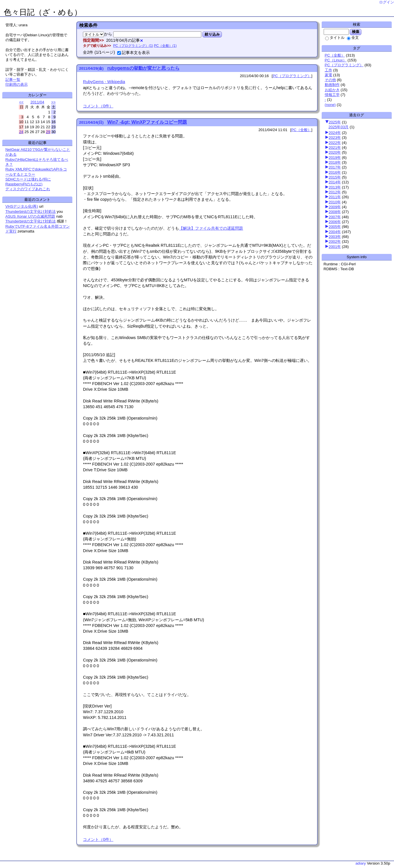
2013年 (335, 187)
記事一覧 (13, 80)
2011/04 (37, 102)
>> (53, 102)
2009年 (335, 207)
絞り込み (212, 34)
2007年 (335, 217)
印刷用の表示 (17, 84)
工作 (329, 70)
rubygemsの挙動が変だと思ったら (143, 68)
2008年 (335, 212)
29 (48, 132)
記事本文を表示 (134, 53)
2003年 (335, 237)
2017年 (335, 167)
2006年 (335, 222)
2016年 (335, 172)
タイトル (335, 38)
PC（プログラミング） (344, 65)
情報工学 (332, 95)
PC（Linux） (336, 60)
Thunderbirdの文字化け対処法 (31, 212)
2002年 (335, 241)
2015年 (335, 177)
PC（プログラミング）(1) (133, 46)
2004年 (335, 232)
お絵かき (332, 90)
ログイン (387, 2)
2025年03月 (339, 127)
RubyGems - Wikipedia (104, 82)
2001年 (335, 247)
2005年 (335, 227)
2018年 (335, 162)
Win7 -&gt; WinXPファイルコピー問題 (147, 122)
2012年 (335, 192)
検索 (356, 32)
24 (21, 132)
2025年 (335, 122)
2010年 (335, 202)
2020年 (335, 152)
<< (21, 102)
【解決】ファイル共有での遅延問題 (211, 228)
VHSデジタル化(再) (22, 206)
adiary (361, 863)
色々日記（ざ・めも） (43, 12)
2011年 (335, 197)
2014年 (335, 182)
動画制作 (332, 85)
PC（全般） (335, 55)
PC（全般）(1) (165, 46)
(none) (330, 105)
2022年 (335, 143)
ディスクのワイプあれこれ (28, 189)
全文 (353, 38)
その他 (330, 80)
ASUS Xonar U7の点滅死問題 (30, 216)
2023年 (335, 138)
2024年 (335, 133)
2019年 (335, 158)
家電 (329, 75)
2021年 (335, 148)
